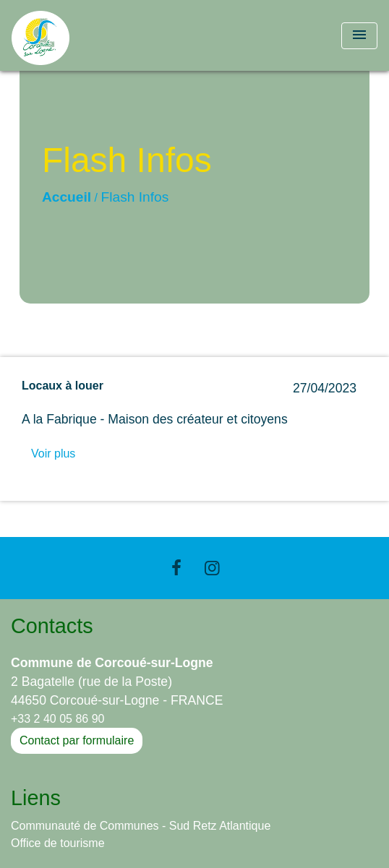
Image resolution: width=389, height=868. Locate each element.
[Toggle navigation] (359, 36)
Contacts (52, 626)
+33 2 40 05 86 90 (57, 719)
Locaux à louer (63, 386)
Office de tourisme (58, 843)
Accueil (67, 197)
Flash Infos (135, 197)
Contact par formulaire (77, 740)
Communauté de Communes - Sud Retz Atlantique (141, 826)
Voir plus (53, 454)
